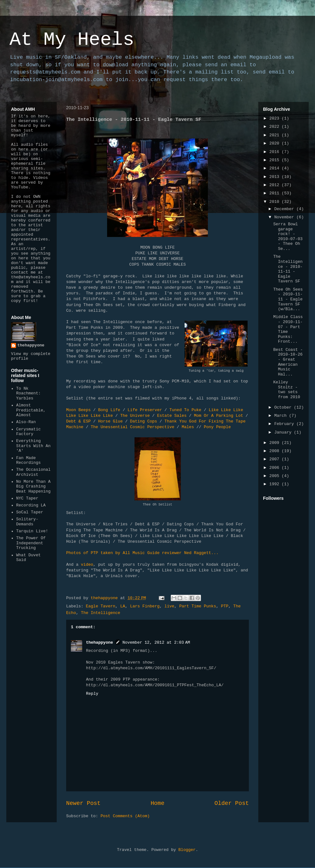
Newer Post (83, 803)
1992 (275, 484)
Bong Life (109, 410)
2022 (275, 127)
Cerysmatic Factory (28, 432)
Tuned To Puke (185, 410)
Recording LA (31, 505)
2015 (275, 160)
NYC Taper (27, 498)
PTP (225, 606)
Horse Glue (110, 421)
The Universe (135, 416)
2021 (275, 135)
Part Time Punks (198, 606)
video (87, 565)
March (282, 416)
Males (188, 427)
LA (123, 606)
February (285, 424)
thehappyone (100, 643)
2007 (275, 459)
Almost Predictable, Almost (31, 410)
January (284, 432)
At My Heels (72, 40)
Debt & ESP (78, 421)
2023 (275, 118)
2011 (275, 193)
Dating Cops (144, 421)
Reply (92, 694)
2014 (275, 168)
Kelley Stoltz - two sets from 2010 (286, 390)
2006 (275, 468)
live (169, 606)
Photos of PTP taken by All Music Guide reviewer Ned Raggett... (142, 553)
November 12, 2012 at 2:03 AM (156, 643)
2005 (275, 476)
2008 (275, 451)
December (285, 209)
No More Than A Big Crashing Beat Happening (33, 487)
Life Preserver (145, 410)
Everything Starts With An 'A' (33, 446)
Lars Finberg (145, 606)
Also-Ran (26, 422)
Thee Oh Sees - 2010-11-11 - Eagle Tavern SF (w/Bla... (288, 299)
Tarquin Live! (32, 531)
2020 (275, 143)
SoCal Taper (30, 512)
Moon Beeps (78, 410)
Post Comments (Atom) (125, 816)
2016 (275, 152)
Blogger (187, 850)
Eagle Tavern (100, 606)
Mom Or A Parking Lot (219, 416)
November (285, 217)
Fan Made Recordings (28, 461)
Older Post (232, 803)
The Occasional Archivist (33, 472)
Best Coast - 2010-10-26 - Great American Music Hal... (288, 362)
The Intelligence (101, 613)
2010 (275, 202)
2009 (275, 443)
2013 (275, 177)
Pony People (217, 427)
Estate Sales (172, 416)
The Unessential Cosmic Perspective (132, 427)
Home (157, 803)
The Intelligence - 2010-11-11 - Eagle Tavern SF (288, 269)
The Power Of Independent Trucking (31, 543)
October (284, 407)
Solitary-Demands (27, 522)
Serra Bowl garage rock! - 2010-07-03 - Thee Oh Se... (288, 236)
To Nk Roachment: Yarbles (28, 393)
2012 (275, 185)
